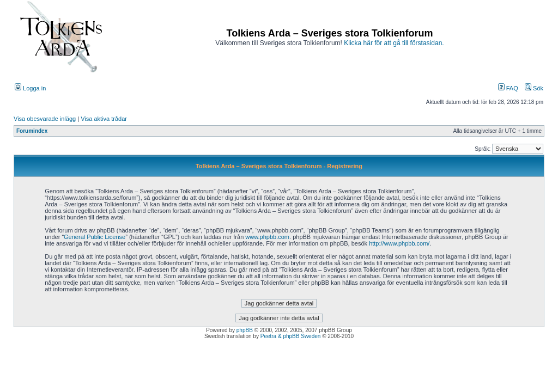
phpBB (245, 330)
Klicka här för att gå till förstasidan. (394, 43)
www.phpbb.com (267, 237)
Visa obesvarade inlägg (45, 119)
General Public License (95, 237)
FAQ (508, 88)
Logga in (30, 88)
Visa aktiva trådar (104, 119)
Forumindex (32, 131)
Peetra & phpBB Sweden (291, 336)
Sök (534, 88)
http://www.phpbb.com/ (399, 243)
